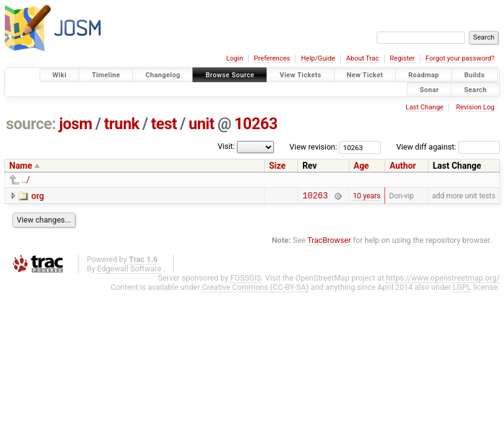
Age (361, 166)
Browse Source (230, 75)
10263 (256, 124)
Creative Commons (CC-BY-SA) (256, 289)
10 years (367, 197)
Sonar (429, 89)
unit (202, 124)
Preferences (272, 58)
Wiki (60, 75)
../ (26, 180)
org (37, 196)
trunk (122, 124)
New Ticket (365, 75)
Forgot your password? (460, 58)
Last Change (425, 107)
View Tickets (300, 75)
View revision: (313, 147)
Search (475, 89)
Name (21, 166)
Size (277, 166)
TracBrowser (329, 242)
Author (403, 166)
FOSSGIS (246, 280)
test (164, 124)
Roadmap (424, 75)
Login (235, 58)
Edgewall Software (129, 270)
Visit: (226, 146)
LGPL (462, 289)
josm (75, 124)
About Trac (363, 58)
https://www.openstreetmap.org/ (443, 280)
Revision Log (475, 107)
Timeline (106, 75)
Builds (475, 75)
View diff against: (448, 147)
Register (402, 58)
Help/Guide (318, 58)
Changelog (163, 75)
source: (31, 124)
